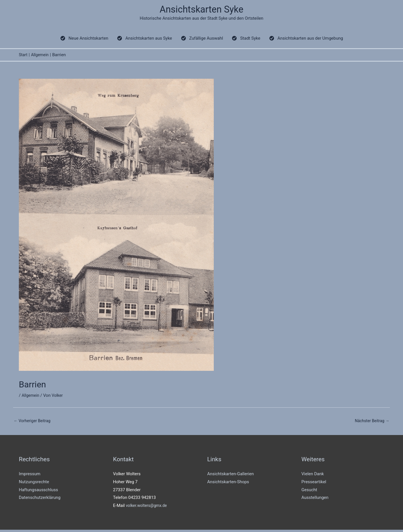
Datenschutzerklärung (40, 500)
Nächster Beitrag (371, 422)
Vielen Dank (313, 476)
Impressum (30, 476)
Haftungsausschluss (38, 492)
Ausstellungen (315, 500)
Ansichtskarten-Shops (228, 484)
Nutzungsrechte (34, 484)
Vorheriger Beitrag (34, 422)
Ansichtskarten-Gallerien (230, 476)
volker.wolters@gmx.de (148, 508)
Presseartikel (314, 484)
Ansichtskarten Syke (202, 10)
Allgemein (31, 397)
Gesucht (309, 492)
